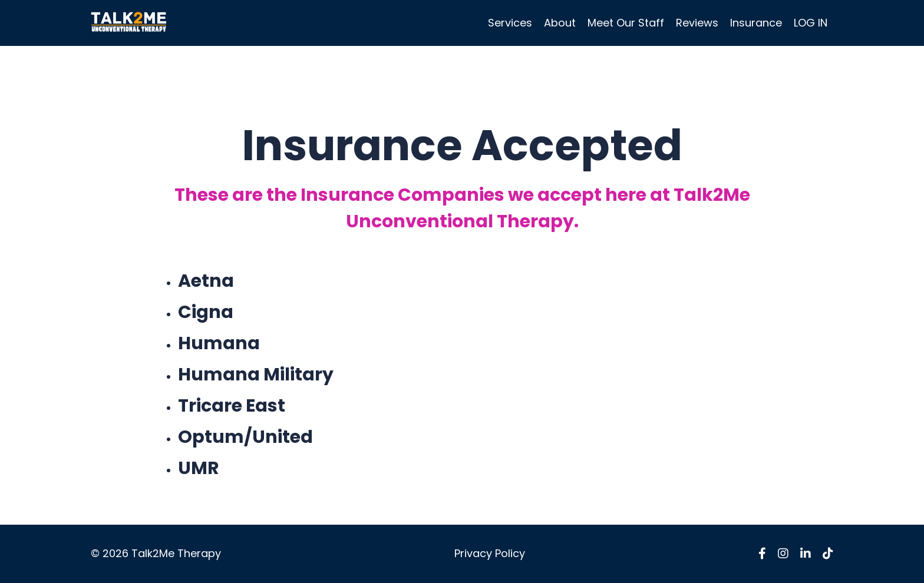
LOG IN (811, 23)
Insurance (756, 23)
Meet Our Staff (626, 23)
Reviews (697, 23)
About (560, 23)
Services (510, 23)
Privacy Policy (490, 553)
